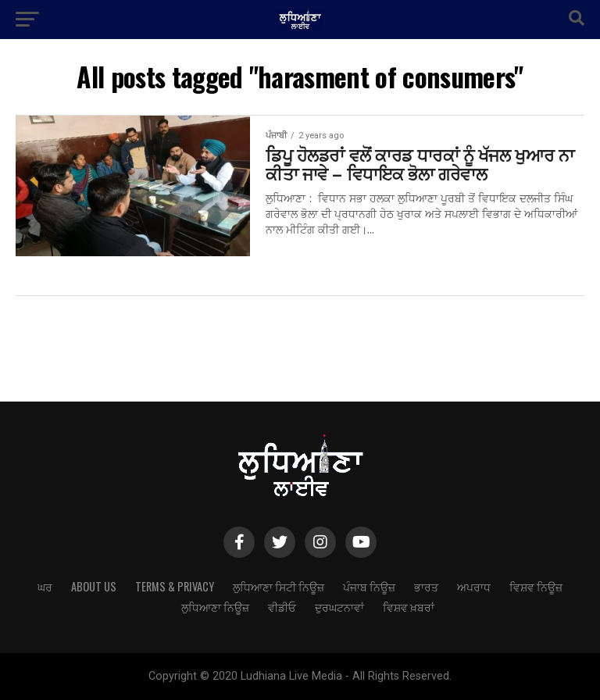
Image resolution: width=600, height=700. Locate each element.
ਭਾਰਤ (426, 586)
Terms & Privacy (175, 586)
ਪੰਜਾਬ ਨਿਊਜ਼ (369, 586)
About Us (94, 586)
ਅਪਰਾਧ (474, 586)
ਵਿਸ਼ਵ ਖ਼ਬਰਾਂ (409, 607)
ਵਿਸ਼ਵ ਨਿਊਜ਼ (536, 586)
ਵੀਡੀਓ (282, 607)
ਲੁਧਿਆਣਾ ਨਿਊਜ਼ (215, 607)
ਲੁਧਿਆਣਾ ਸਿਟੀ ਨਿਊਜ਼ (279, 586)
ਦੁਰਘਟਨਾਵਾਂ (339, 607)
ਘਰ (45, 586)
